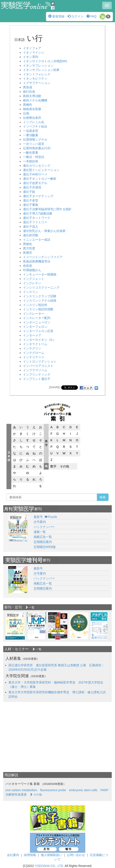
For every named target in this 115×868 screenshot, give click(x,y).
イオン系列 (31, 57)
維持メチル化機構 (35, 100)
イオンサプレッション (38, 65)
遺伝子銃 (29, 192)
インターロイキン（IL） (39, 340)
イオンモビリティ (35, 79)
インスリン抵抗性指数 (38, 309)
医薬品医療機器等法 (37, 261)
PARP (104, 790)
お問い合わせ (76, 855)
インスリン (31, 292)
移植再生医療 (32, 109)
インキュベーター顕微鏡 (40, 274)
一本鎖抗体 (31, 161)
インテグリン (32, 348)
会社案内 (13, 855)
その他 (64, 466)
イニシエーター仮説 (37, 240)
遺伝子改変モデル (35, 183)
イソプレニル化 (34, 122)
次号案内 (40, 522)
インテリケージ (34, 357)
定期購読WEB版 (45, 547)
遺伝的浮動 (31, 235)
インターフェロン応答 (38, 331)
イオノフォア (32, 48)
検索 (103, 497)
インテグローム (34, 353)
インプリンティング (37, 374)
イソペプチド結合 (35, 126)
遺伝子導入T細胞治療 (38, 213)
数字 (53, 466)
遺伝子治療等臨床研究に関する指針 (47, 209)
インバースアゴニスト (38, 366)
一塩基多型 (31, 131)
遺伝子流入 (31, 227)
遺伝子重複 (31, 205)
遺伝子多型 (31, 200)
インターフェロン (35, 327)
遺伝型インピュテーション (41, 170)
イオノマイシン (34, 52)
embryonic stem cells (83, 790)
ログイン (76, 16)
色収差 (28, 266)
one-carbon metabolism (21, 790)
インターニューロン (37, 322)
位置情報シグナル (35, 139)
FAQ (92, 16)
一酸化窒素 (31, 153)
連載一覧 (40, 532)
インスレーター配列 (37, 318)
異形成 (28, 87)
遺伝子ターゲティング (38, 196)
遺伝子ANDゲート (35, 174)
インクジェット (34, 279)
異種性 (28, 105)
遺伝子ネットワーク (37, 218)
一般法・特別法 (34, 157)
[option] (15, 626)
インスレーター (34, 314)
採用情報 (30, 855)
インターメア (32, 335)
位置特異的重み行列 (37, 148)
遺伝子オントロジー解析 (40, 179)
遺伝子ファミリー (35, 222)
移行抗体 (29, 92)
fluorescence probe (53, 790)
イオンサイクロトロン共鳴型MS (45, 61)
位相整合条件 (32, 118)
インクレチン (32, 283)
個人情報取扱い (51, 855)
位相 (26, 113)
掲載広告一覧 (43, 537)
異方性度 (29, 248)
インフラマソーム (35, 370)
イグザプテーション (37, 83)
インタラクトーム (35, 344)
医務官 (28, 253)
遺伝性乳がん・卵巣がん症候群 (44, 231)
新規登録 (56, 16)
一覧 (30, 607)
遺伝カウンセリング (37, 166)
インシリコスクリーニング (41, 287)
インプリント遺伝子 (37, 379)
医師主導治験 (32, 96)
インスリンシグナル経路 (40, 301)
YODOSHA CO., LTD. (49, 866)
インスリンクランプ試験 (40, 296)
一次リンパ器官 (34, 144)
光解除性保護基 (16, 794)
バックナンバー (44, 527)
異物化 (28, 244)
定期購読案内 (43, 542)
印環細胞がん (32, 270)
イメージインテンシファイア (43, 257)
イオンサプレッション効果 (41, 70)
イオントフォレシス (37, 74)
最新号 (38, 517)
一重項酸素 (31, 135)
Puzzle (51, 517)
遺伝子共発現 (32, 187)
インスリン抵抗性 (35, 305)
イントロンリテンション (40, 361)
